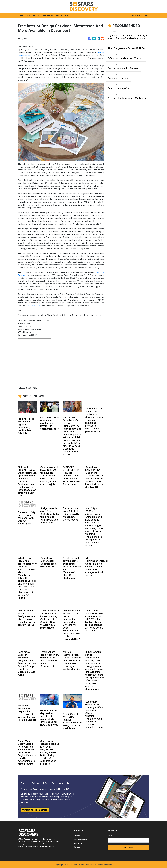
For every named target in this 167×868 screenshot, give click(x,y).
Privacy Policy (80, 840)
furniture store (35, 306)
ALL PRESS (48, 15)
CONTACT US (61, 15)
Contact (78, 847)
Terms (77, 836)
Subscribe (129, 848)
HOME (22, 15)
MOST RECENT (34, 15)
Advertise (78, 843)
